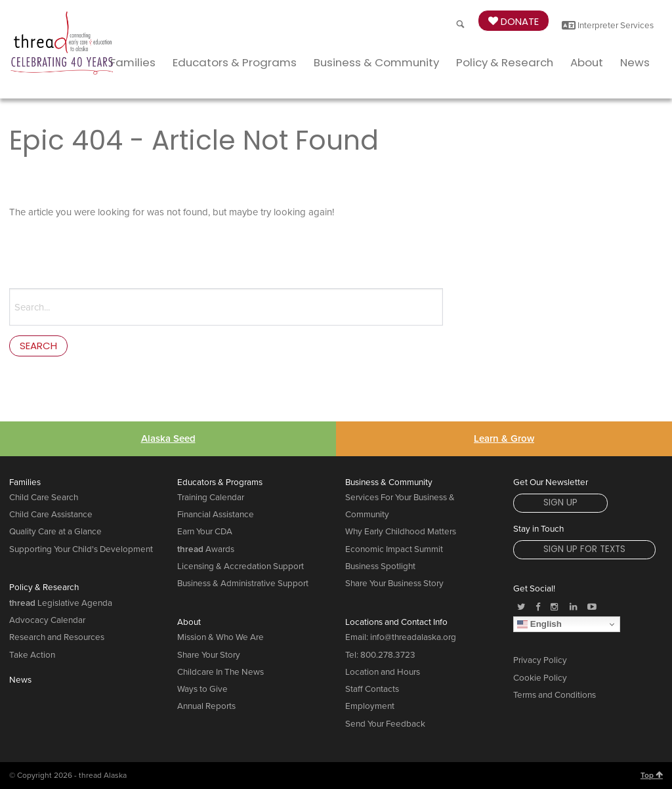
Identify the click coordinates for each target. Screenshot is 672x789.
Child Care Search (44, 498)
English (539, 624)
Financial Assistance (216, 515)
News (635, 62)
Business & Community (376, 62)
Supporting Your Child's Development (81, 549)
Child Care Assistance (51, 515)
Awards (206, 549)
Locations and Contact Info (396, 622)
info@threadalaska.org (413, 637)
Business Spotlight (380, 566)
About (587, 62)
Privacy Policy (540, 660)
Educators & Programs (235, 62)
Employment (370, 706)
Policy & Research (505, 62)
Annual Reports (206, 706)
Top (652, 775)
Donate (514, 21)
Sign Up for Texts (584, 549)
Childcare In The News (220, 672)
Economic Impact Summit (394, 549)
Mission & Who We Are (220, 637)
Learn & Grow (504, 438)
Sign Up (560, 502)
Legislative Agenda (61, 603)
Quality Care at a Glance (55, 532)
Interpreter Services (608, 26)
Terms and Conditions (555, 695)
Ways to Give (202, 689)
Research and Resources (57, 637)
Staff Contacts (372, 689)
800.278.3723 (388, 654)
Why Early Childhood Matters (401, 532)
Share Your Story (209, 654)
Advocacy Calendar (47, 620)
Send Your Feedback (385, 724)
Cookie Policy (540, 678)
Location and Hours (383, 672)
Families (133, 62)
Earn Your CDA (205, 532)
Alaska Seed (168, 438)
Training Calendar (211, 498)
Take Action (32, 654)
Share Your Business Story (394, 584)
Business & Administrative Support (243, 584)
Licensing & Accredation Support (241, 566)
